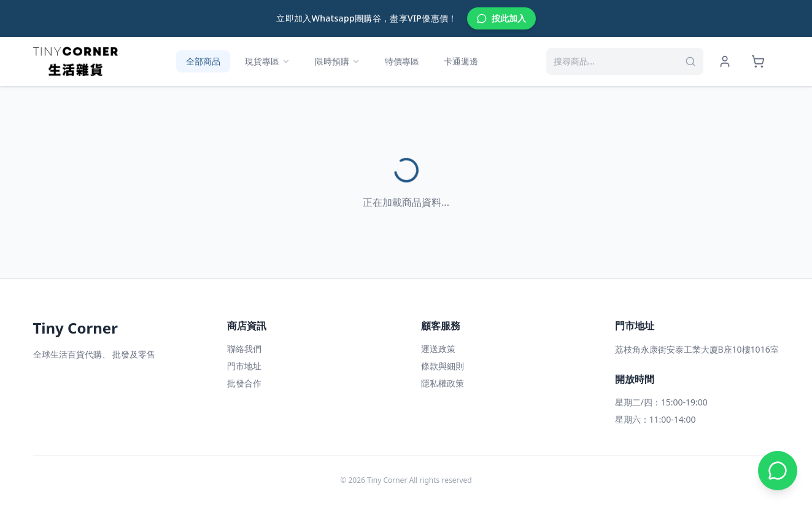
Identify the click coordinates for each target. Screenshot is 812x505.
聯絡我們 (244, 349)
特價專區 (402, 61)
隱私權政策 (443, 383)
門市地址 (244, 366)
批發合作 (244, 383)
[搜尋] (690, 61)
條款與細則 (443, 366)
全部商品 (203, 61)
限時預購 (338, 61)
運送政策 (438, 349)
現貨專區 (268, 61)
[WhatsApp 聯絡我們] (778, 471)
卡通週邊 (461, 61)
